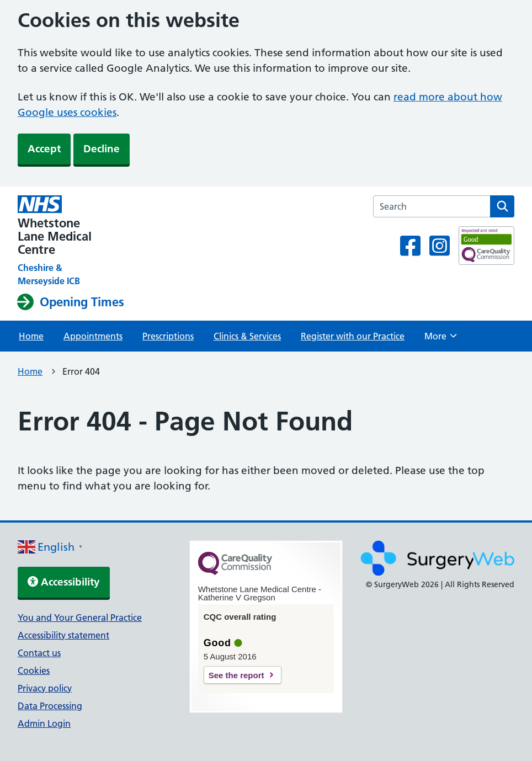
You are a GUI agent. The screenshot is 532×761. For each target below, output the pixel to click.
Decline (102, 149)
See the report (236, 675)
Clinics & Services (247, 336)
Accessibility (64, 582)
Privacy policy (45, 688)
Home (31, 336)
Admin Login (44, 723)
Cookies (34, 670)
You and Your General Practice (80, 618)
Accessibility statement (63, 635)
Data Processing (50, 706)
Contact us (39, 653)
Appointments (93, 336)
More (441, 339)
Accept (44, 149)
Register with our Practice (353, 336)
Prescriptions (168, 336)
